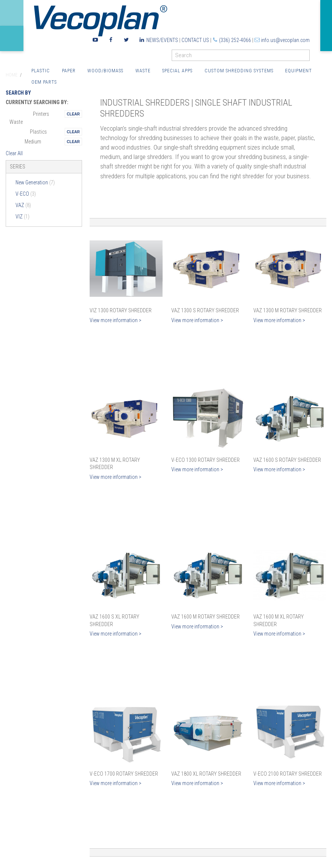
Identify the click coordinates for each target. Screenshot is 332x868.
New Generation (35, 182)
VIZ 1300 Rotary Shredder (121, 310)
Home (12, 75)
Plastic (41, 71)
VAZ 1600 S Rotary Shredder (287, 460)
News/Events (162, 40)
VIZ (22, 217)
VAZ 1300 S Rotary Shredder (205, 310)
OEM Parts (44, 82)
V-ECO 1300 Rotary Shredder (206, 460)
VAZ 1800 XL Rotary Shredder (206, 774)
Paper (69, 71)
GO (307, 57)
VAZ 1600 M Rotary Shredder (206, 617)
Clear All (14, 153)
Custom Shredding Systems (239, 71)
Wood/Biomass (105, 71)
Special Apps (177, 71)
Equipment (299, 71)
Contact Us (195, 40)
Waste (143, 71)
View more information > (116, 320)
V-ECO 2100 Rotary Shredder (288, 774)
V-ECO (26, 194)
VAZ (23, 205)
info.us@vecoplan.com (285, 40)
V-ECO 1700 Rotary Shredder (124, 774)
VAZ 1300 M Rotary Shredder (288, 310)
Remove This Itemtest (73, 114)
